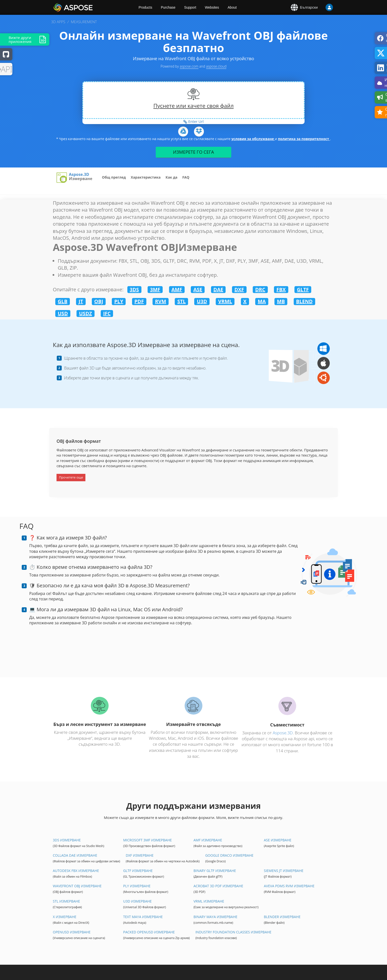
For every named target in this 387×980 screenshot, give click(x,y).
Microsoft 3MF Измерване (147, 840)
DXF (239, 289)
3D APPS (58, 22)
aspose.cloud (216, 66)
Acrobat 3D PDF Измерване (218, 886)
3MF (155, 289)
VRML (225, 301)
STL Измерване (66, 901)
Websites (212, 7)
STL (181, 301)
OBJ (99, 301)
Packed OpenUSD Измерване (149, 932)
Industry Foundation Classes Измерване (233, 932)
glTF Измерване (138, 871)
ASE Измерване (278, 840)
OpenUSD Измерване (72, 932)
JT (81, 301)
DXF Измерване (140, 855)
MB (281, 301)
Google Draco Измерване (229, 855)
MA (262, 301)
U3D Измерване (137, 901)
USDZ (86, 313)
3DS (134, 289)
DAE (218, 289)
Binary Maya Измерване (215, 917)
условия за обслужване (253, 139)
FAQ (186, 177)
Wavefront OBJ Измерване (77, 886)
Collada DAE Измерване (75, 855)
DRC (260, 289)
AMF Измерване (208, 840)
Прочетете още (71, 477)
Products (145, 7)
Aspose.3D (79, 175)
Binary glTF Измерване (215, 871)
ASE (198, 289)
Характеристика (146, 177)
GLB (63, 301)
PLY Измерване (137, 886)
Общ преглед (114, 177)
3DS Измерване (67, 840)
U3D (202, 301)
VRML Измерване (209, 901)
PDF (139, 301)
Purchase (168, 7)
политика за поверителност (304, 139)
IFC (107, 313)
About (232, 7)
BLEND (304, 301)
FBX (281, 289)
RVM (161, 301)
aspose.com (189, 66)
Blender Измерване (282, 917)
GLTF (303, 289)
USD (63, 313)
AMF (177, 289)
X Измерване (65, 917)
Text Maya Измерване (143, 917)
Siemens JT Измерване (284, 871)
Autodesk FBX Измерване (76, 871)
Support (190, 7)
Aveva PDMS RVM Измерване (289, 886)
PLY (119, 301)
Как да (172, 177)
